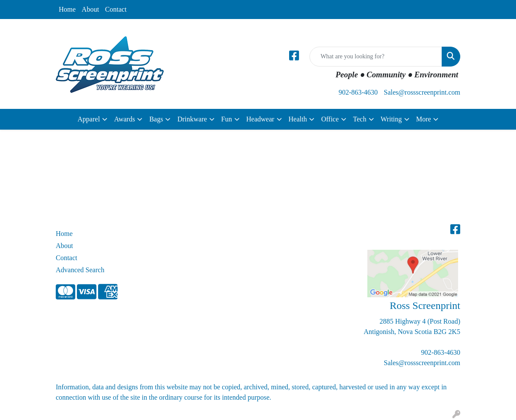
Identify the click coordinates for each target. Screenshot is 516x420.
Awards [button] (124, 119)
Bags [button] (156, 119)
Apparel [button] (89, 119)
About (90, 9)
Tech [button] (360, 119)
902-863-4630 (358, 92)
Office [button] (330, 119)
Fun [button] (227, 119)
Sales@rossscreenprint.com (422, 92)
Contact (116, 9)
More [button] (424, 119)
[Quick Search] (376, 57)
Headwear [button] (260, 119)
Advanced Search (80, 270)
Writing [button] (391, 119)
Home (67, 9)
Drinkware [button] (192, 119)
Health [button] (298, 119)
